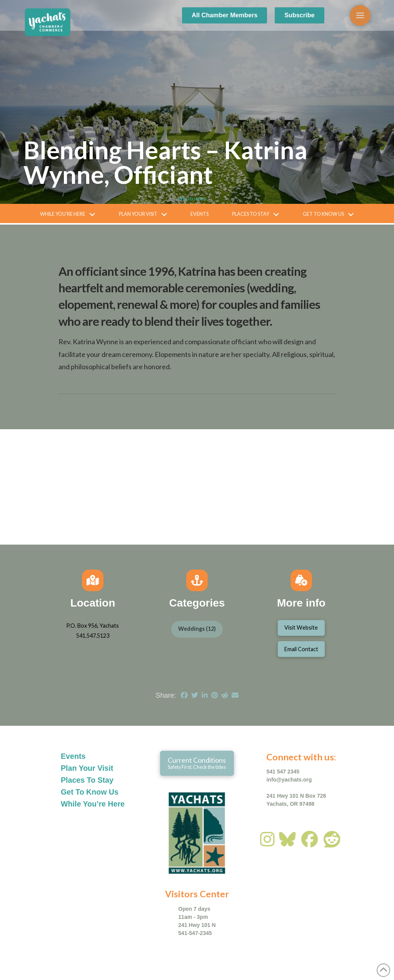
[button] (360, 15)
